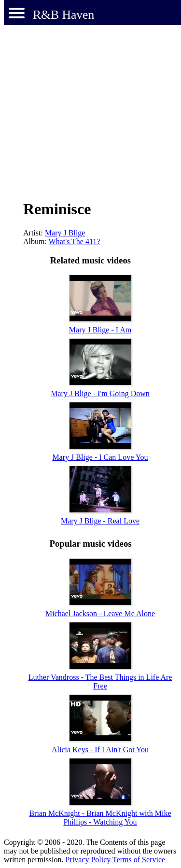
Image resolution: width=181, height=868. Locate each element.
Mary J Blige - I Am (100, 330)
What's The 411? (75, 241)
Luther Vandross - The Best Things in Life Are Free (100, 682)
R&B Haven (63, 15)
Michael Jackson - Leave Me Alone (100, 613)
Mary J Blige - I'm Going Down (100, 393)
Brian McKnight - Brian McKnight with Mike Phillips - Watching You (100, 818)
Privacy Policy (88, 860)
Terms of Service (139, 860)
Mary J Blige (65, 233)
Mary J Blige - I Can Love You (100, 457)
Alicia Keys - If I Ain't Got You (100, 750)
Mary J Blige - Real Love (100, 521)
